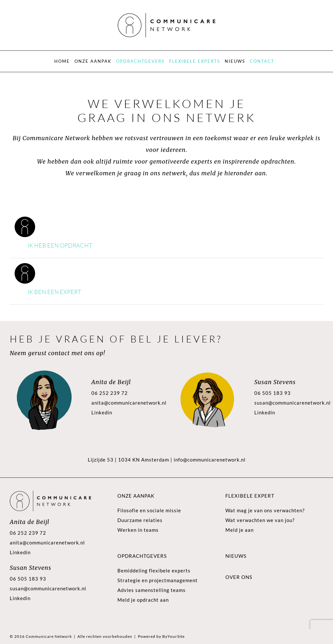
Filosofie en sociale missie (149, 510)
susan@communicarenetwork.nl (293, 403)
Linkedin (102, 412)
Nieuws (236, 556)
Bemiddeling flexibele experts (154, 570)
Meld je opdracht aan (143, 600)
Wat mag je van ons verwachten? (265, 510)
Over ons (239, 577)
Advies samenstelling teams (152, 590)
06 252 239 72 (110, 393)
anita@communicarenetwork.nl (129, 403)
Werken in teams (138, 530)
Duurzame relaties (140, 520)
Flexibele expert (250, 496)
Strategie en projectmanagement (158, 580)
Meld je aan (240, 530)
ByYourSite (173, 636)
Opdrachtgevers (142, 556)
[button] (166, 246)
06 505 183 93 (273, 393)
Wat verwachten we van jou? (260, 520)
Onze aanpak (136, 496)
